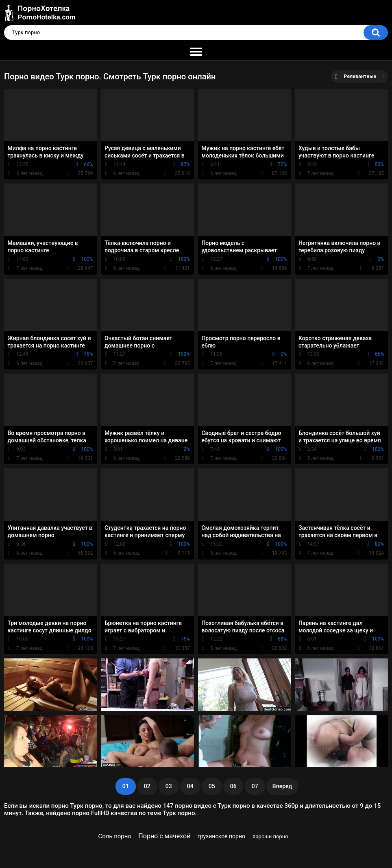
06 (233, 786)
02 (147, 786)
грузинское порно (221, 836)
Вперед (282, 786)
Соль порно (115, 836)
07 (255, 786)
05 (212, 786)
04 (190, 786)
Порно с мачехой (164, 836)
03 (169, 786)
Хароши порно (270, 836)
